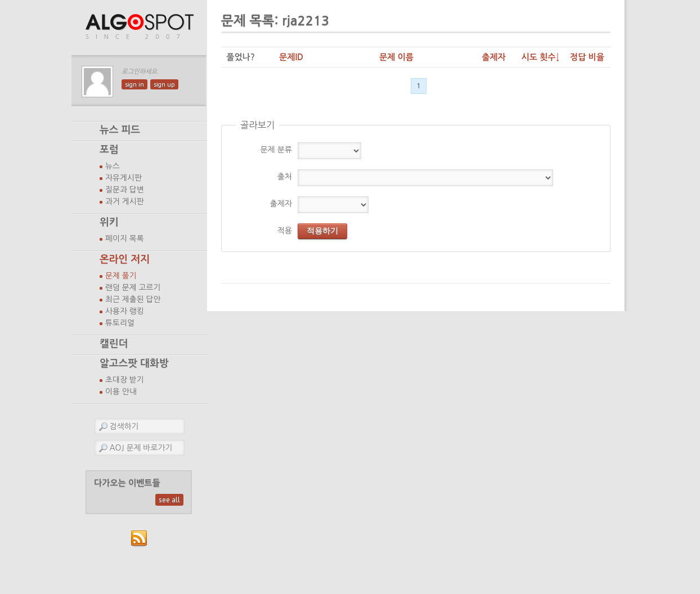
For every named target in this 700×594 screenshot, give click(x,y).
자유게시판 (124, 178)
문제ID (291, 57)
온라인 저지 (125, 259)
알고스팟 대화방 (134, 363)
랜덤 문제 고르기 (133, 287)
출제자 (494, 57)
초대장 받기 (125, 380)
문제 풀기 (121, 276)
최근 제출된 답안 (133, 299)
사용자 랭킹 (125, 311)
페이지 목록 (125, 238)
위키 (109, 222)
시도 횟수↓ (540, 57)
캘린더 (114, 344)
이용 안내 (121, 391)
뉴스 (113, 166)
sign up (164, 84)
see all (169, 500)
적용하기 (322, 231)
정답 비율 (587, 57)
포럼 (109, 150)
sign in (134, 84)
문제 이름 (396, 57)
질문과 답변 (125, 190)
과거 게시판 (125, 201)
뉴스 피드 (120, 130)
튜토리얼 (120, 323)
